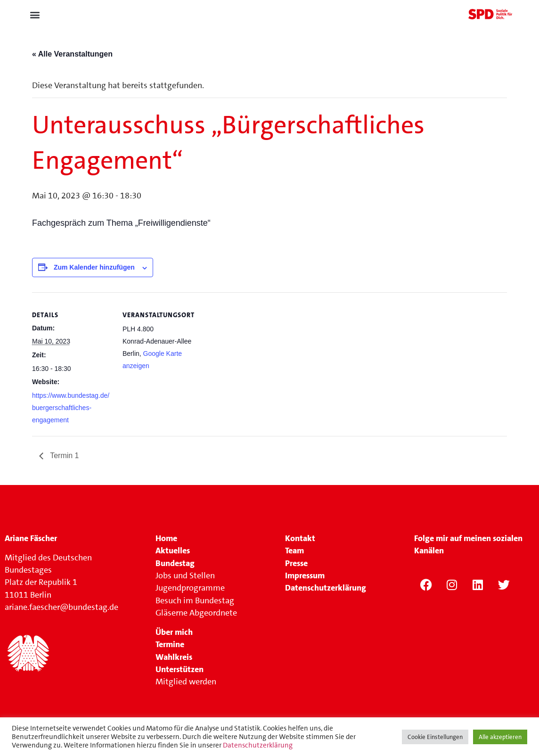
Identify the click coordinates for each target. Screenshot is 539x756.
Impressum (305, 575)
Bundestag (175, 563)
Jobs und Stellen (186, 575)
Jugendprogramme (190, 588)
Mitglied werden (186, 682)
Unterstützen (180, 669)
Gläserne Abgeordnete (196, 613)
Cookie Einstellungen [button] (435, 737)
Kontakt (300, 538)
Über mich (174, 632)
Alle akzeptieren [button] (500, 737)
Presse (296, 563)
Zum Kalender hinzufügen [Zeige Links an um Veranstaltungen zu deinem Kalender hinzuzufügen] (94, 267)
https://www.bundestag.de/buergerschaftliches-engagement (71, 408)
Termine (170, 644)
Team (294, 551)
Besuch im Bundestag (195, 600)
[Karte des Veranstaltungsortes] (263, 357)
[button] (35, 15)
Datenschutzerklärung (258, 745)
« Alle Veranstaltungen (72, 54)
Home (166, 538)
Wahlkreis (174, 657)
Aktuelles (173, 551)
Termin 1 (64, 456)
